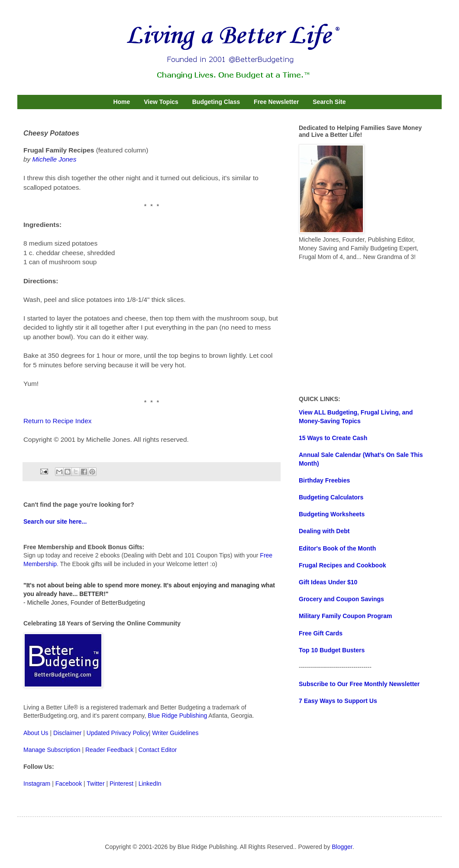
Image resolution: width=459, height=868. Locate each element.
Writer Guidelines (175, 733)
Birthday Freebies (324, 480)
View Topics (161, 102)
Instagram (37, 784)
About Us (36, 733)
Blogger (342, 847)
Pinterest (121, 784)
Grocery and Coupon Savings (341, 599)
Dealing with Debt (324, 531)
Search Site (329, 102)
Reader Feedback (109, 750)
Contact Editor (158, 750)
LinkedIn (150, 784)
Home (121, 102)
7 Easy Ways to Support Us (338, 701)
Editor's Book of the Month (337, 548)
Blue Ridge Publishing (177, 716)
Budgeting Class (216, 102)
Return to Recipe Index (57, 421)
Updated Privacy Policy (118, 733)
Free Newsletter (276, 102)
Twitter (95, 784)
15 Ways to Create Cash (333, 438)
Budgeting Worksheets (332, 514)
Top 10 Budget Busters (332, 650)
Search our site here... (55, 521)
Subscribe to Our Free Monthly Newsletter (359, 684)
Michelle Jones (55, 159)
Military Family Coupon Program (345, 616)
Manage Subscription (52, 750)
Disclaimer (67, 733)
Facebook (69, 784)
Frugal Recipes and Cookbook (342, 565)
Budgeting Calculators (331, 497)
